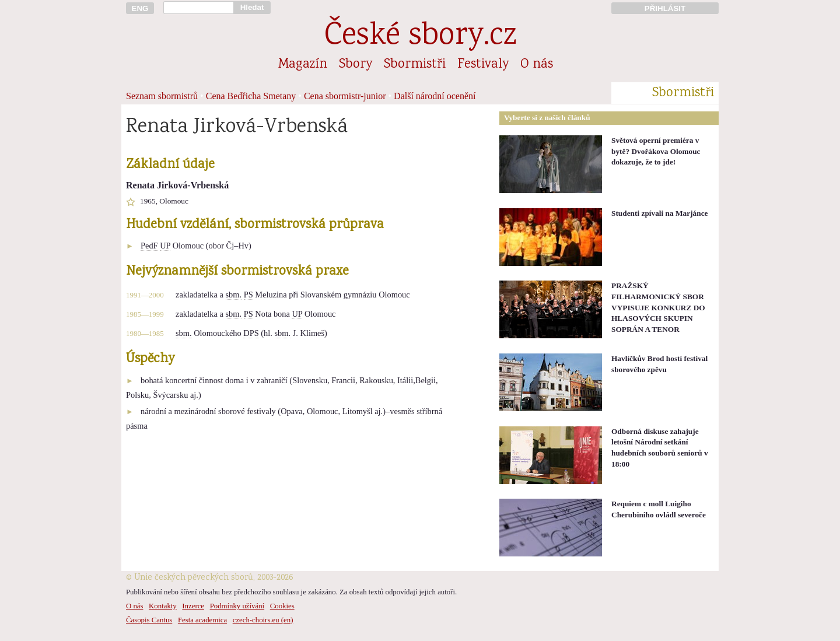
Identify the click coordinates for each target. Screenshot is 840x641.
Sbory (356, 65)
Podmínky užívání (237, 606)
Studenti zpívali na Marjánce (660, 213)
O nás (537, 65)
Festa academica (202, 620)
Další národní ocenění (435, 96)
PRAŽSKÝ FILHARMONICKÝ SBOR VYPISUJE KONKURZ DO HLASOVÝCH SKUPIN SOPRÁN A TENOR (658, 307)
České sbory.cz (420, 37)
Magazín (303, 65)
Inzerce (193, 606)
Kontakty (163, 606)
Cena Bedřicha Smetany (251, 96)
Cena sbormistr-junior (345, 96)
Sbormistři (415, 65)
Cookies (282, 606)
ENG (140, 8)
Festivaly (483, 65)
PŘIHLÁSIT (665, 8)
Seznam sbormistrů (162, 96)
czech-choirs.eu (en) (263, 620)
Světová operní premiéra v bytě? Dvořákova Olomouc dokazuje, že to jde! (656, 151)
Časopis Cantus (149, 620)
